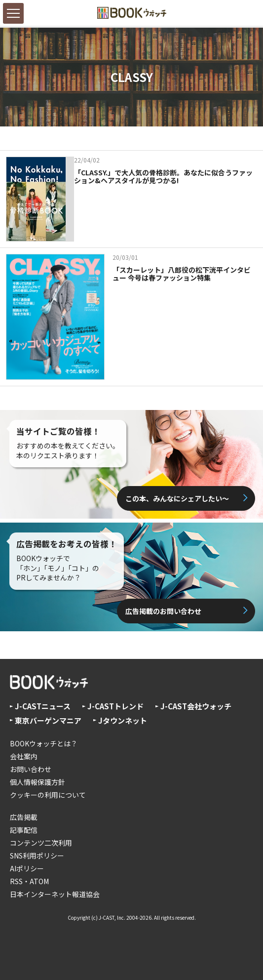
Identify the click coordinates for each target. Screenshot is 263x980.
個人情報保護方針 (38, 782)
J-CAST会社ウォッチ (196, 706)
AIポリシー (27, 868)
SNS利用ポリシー (37, 856)
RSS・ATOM (29, 881)
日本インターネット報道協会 (55, 894)
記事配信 (24, 830)
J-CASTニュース (43, 706)
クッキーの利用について (48, 795)
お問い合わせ (31, 769)
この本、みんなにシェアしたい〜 (177, 498)
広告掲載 (24, 817)
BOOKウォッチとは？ (44, 743)
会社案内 (24, 756)
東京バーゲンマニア (48, 720)
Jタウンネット (123, 720)
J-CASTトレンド (115, 706)
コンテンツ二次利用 (41, 843)
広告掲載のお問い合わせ (163, 611)
